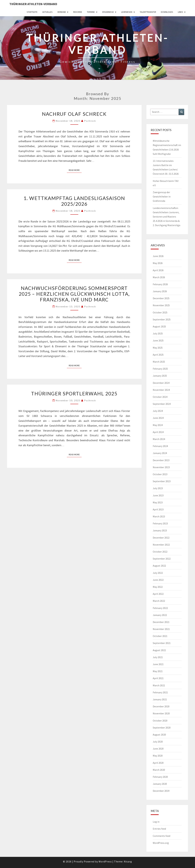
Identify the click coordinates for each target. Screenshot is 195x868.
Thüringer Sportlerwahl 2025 (74, 393)
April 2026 (158, 270)
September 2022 (162, 559)
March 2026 (159, 277)
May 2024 (158, 425)
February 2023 (160, 523)
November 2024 (161, 390)
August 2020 (159, 735)
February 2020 (160, 777)
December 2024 (161, 383)
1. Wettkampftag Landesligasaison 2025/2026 (74, 201)
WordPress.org (161, 843)
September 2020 (162, 728)
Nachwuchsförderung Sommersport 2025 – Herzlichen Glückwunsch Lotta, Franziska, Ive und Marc (74, 294)
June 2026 (158, 256)
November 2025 (161, 305)
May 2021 (158, 671)
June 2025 (158, 340)
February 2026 (160, 284)
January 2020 (160, 784)
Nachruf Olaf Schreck (74, 114)
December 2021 (161, 622)
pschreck (90, 121)
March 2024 (159, 439)
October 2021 (160, 636)
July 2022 (158, 573)
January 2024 (160, 453)
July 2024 (158, 411)
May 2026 (158, 263)
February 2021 (160, 692)
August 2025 (159, 326)
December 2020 (161, 706)
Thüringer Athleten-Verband (33, 4)
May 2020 (158, 756)
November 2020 (161, 713)
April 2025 (158, 355)
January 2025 (160, 376)
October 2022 (160, 552)
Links (180, 12)
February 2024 (160, 446)
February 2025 (160, 369)
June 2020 (158, 749)
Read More (75, 170)
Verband (62, 12)
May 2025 (158, 348)
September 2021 (162, 643)
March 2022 (159, 601)
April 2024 (158, 432)
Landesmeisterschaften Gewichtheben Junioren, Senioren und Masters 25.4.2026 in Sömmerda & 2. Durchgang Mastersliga (166, 217)
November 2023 (161, 467)
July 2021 (158, 657)
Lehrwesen (127, 12)
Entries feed (159, 829)
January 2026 (160, 291)
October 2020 (160, 721)
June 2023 (158, 495)
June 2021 (158, 664)
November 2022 (161, 545)
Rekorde (78, 12)
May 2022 (158, 587)
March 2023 (159, 516)
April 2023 (158, 509)
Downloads (167, 12)
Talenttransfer (148, 12)
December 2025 (161, 298)
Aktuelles (47, 12)
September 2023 (162, 481)
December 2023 (161, 460)
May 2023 (158, 502)
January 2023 (160, 530)
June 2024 (158, 418)
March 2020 (159, 770)
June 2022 (158, 580)
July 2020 (158, 742)
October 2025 (160, 312)
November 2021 (161, 629)
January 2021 (160, 699)
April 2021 (158, 678)
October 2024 (160, 397)
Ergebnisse (108, 12)
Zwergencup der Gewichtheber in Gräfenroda (162, 196)
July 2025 (158, 333)
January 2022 (160, 615)
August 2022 (159, 566)
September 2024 (162, 404)
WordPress (105, 861)
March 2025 (159, 362)
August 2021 (159, 650)
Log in (156, 822)
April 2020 (158, 763)
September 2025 (162, 319)
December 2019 (161, 791)
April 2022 (158, 594)
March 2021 (159, 685)
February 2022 (160, 608)
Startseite (32, 12)
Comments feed (161, 836)
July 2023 (158, 488)
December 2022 (161, 538)
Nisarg (128, 861)
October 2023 (160, 474)
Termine (91, 12)
